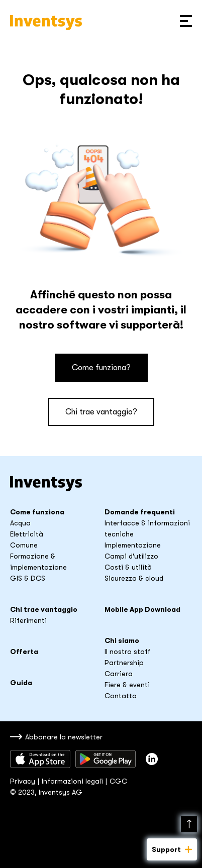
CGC (118, 781)
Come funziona (37, 512)
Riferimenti (28, 620)
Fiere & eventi (127, 685)
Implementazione (133, 545)
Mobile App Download (142, 609)
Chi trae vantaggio (44, 609)
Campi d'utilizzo (131, 556)
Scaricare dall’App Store (40, 759)
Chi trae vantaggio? (101, 412)
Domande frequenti (140, 512)
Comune (24, 545)
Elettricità (27, 534)
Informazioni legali (72, 781)
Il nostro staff (127, 652)
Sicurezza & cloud (134, 578)
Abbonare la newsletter (64, 737)
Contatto (121, 696)
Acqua (20, 523)
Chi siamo (122, 640)
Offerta (24, 652)
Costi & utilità (128, 567)
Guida (21, 683)
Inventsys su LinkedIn (152, 759)
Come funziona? (101, 368)
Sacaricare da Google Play (106, 759)
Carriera (119, 674)
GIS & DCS (28, 578)
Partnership (124, 663)
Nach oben (189, 824)
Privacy (23, 781)
